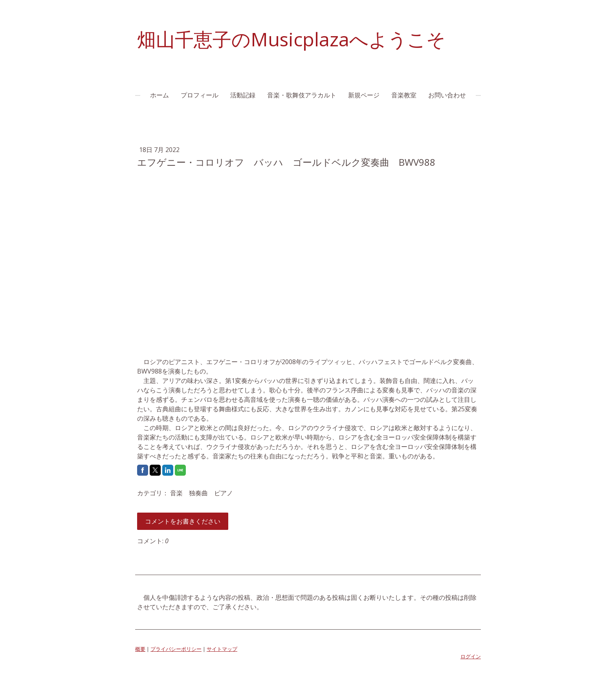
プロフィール (200, 95)
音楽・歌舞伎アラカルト (302, 95)
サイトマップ (222, 649)
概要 (140, 649)
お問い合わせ (447, 95)
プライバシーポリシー (176, 649)
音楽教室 (404, 95)
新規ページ (364, 95)
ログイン (471, 656)
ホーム (159, 95)
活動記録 (243, 95)
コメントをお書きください (183, 521)
